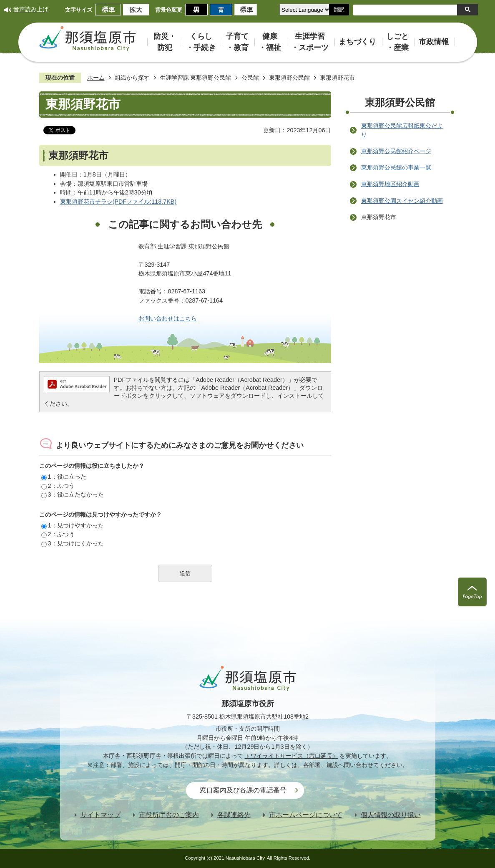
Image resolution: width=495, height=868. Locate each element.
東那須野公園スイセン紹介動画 (402, 201)
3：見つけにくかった (73, 543)
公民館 (250, 78)
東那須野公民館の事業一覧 (396, 167)
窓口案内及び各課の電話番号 (243, 790)
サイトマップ (101, 815)
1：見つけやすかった (73, 525)
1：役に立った (64, 477)
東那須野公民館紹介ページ (396, 151)
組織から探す (132, 78)
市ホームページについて (306, 815)
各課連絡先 (234, 815)
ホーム (96, 78)
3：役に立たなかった (73, 495)
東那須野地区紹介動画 (390, 184)
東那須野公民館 (289, 78)
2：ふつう (58, 486)
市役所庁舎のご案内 (169, 815)
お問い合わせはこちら (168, 318)
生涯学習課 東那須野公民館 (196, 78)
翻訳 (339, 9)
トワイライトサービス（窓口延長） (291, 756)
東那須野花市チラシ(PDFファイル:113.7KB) (118, 202)
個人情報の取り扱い (391, 815)
